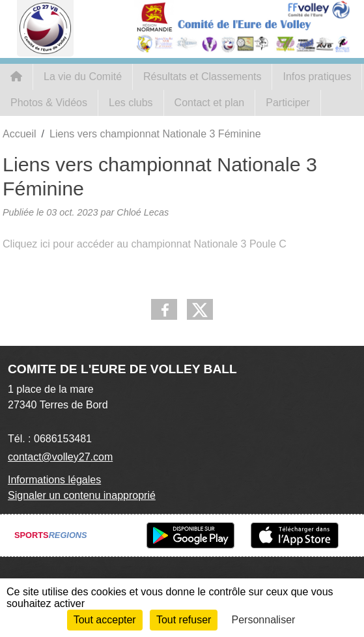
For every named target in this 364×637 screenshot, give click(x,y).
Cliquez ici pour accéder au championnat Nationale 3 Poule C (145, 244)
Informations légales (54, 480)
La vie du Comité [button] (83, 77)
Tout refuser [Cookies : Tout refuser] (184, 620)
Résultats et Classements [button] (202, 77)
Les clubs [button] (131, 103)
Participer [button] (288, 103)
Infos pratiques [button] (317, 77)
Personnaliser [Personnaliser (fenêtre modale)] (264, 620)
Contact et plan (210, 103)
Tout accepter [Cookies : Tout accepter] (105, 620)
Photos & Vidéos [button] (49, 103)
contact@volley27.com (60, 457)
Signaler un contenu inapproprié (82, 495)
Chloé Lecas (143, 212)
